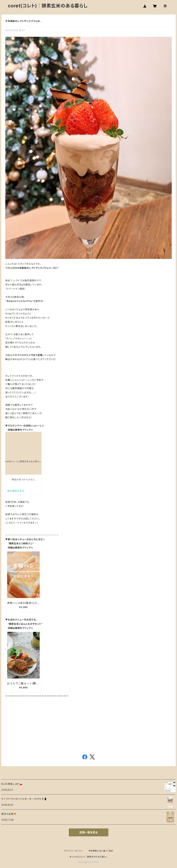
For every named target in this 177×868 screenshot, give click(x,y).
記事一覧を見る (89, 832)
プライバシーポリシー (74, 851)
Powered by (89, 862)
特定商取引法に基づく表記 (101, 851)
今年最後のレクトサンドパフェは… (24, 21)
